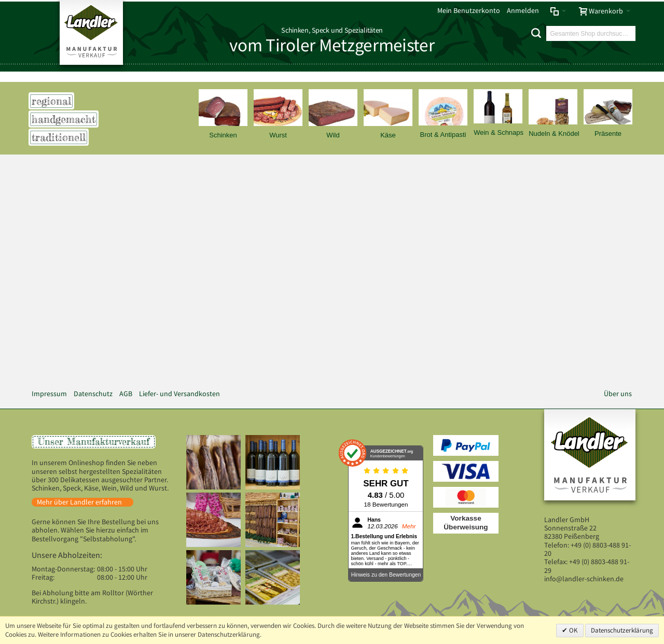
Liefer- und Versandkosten (179, 394)
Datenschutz (93, 394)
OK (573, 630)
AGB (126, 394)
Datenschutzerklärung (622, 630)
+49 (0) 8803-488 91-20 (587, 549)
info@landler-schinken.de (584, 579)
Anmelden (523, 11)
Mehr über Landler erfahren (79, 502)
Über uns (618, 394)
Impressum (49, 394)
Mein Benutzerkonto (469, 11)
